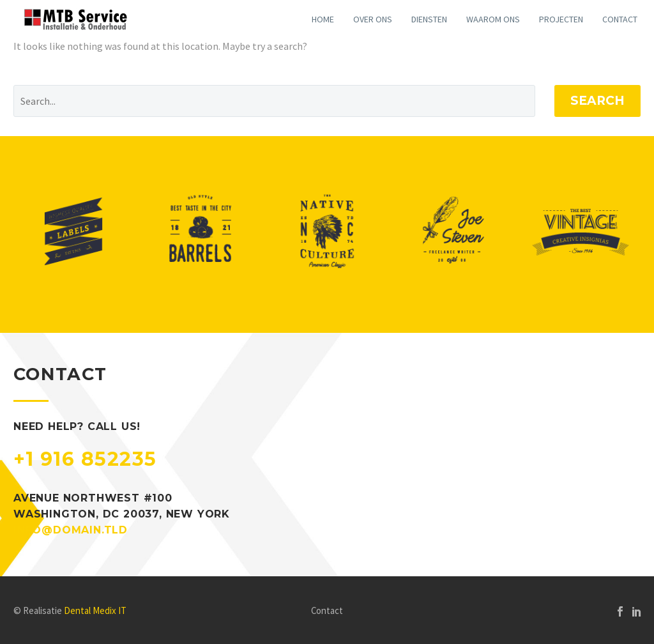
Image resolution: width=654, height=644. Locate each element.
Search (597, 101)
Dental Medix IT (95, 610)
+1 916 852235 (85, 459)
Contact (620, 19)
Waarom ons (493, 19)
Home (323, 19)
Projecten (561, 19)
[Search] (274, 101)
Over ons (373, 19)
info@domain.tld (71, 530)
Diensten (429, 19)
